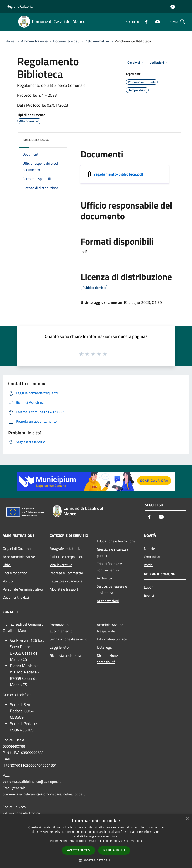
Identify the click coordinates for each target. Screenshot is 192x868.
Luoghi (149, 587)
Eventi (149, 595)
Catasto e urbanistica (66, 581)
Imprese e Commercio (66, 573)
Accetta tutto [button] (79, 850)
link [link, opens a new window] (140, 841)
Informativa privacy (112, 639)
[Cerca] (182, 22)
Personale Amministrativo (23, 589)
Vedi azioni (160, 63)
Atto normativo (97, 41)
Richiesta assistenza (65, 655)
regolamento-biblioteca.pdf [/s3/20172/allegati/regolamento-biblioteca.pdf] (119, 174)
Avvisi (149, 565)
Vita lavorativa (61, 565)
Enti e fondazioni (16, 573)
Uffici (7, 565)
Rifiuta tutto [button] (114, 850)
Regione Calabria (20, 6)
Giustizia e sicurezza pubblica (113, 552)
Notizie (149, 549)
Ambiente (104, 578)
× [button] (187, 819)
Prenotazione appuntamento (61, 628)
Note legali (105, 647)
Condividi (137, 63)
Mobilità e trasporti (65, 589)
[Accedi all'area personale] (173, 7)
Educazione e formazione (116, 541)
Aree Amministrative (19, 557)
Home (10, 41)
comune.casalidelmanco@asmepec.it (32, 781)
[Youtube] (156, 22)
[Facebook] (144, 22)
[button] (96, 860)
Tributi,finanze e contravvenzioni (109, 567)
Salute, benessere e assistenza (112, 589)
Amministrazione (34, 41)
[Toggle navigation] (9, 21)
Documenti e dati (66, 41)
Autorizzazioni (108, 601)
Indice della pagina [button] (36, 140)
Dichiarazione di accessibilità (109, 659)
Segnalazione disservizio (68, 639)
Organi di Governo (17, 549)
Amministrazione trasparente (110, 628)
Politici (8, 581)
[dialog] (96, 841)
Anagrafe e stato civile (67, 549)
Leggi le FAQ (59, 647)
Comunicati (153, 557)
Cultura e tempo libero (67, 557)
